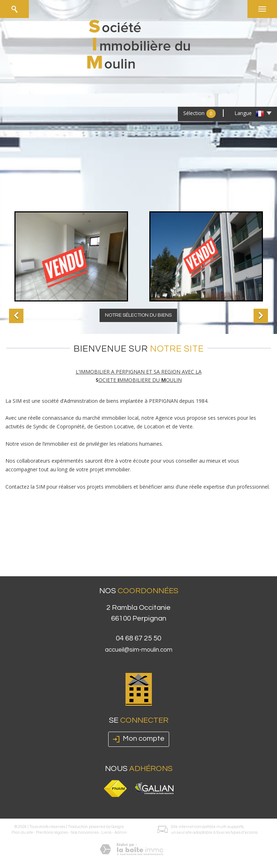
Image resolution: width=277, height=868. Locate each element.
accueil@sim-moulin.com (139, 650)
